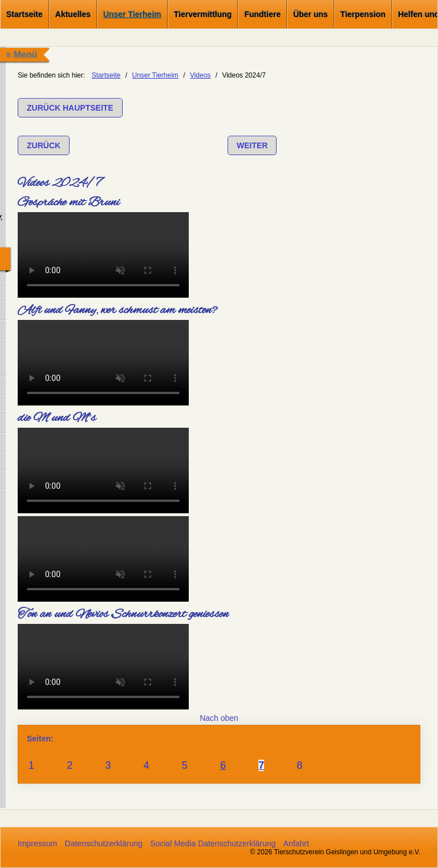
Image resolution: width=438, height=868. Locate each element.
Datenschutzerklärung (104, 843)
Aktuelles (73, 14)
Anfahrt (296, 843)
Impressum (37, 843)
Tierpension (363, 14)
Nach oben (219, 718)
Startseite (25, 14)
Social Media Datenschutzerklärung (213, 843)
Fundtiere (262, 14)
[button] (70, 108)
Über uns (311, 14)
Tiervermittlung (203, 14)
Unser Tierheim (132, 14)
